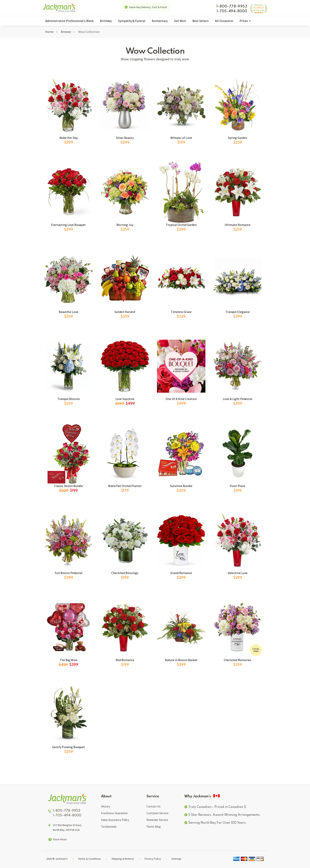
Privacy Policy (153, 859)
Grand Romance (181, 573)
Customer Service (157, 813)
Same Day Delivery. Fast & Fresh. (148, 7)
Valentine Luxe (238, 573)
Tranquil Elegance (238, 312)
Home (49, 32)
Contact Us (154, 806)
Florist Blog (154, 827)
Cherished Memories (238, 660)
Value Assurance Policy (115, 820)
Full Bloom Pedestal (69, 573)
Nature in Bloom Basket (181, 660)
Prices (244, 21)
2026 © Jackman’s (57, 859)
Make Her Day (69, 138)
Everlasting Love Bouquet (69, 225)
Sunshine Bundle (181, 486)
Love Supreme (125, 399)
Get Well (180, 21)
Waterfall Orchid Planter (125, 486)
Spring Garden (238, 138)
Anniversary (160, 21)
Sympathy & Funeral (132, 21)
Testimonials (109, 827)
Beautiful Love (69, 312)
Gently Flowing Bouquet (69, 747)
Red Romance (125, 660)
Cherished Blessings (125, 573)
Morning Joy (125, 225)
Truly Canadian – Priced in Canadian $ (217, 807)
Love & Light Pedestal (238, 399)
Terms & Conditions (90, 859)
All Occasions (224, 21)
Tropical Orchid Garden (181, 225)
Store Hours (60, 839)
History (106, 806)
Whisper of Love (181, 138)
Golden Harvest (125, 312)
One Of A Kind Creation (181, 399)
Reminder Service (157, 820)
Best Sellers (200, 21)
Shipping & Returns (123, 859)
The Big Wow (69, 660)
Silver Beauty (125, 138)
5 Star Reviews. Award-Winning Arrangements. (224, 815)
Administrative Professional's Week (69, 21)
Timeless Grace (181, 312)
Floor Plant (238, 486)
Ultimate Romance (238, 225)
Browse (66, 32)
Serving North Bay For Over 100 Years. (217, 823)
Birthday (106, 21)
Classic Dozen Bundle (69, 486)
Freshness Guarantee (114, 813)
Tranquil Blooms (69, 399)
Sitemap (176, 859)
